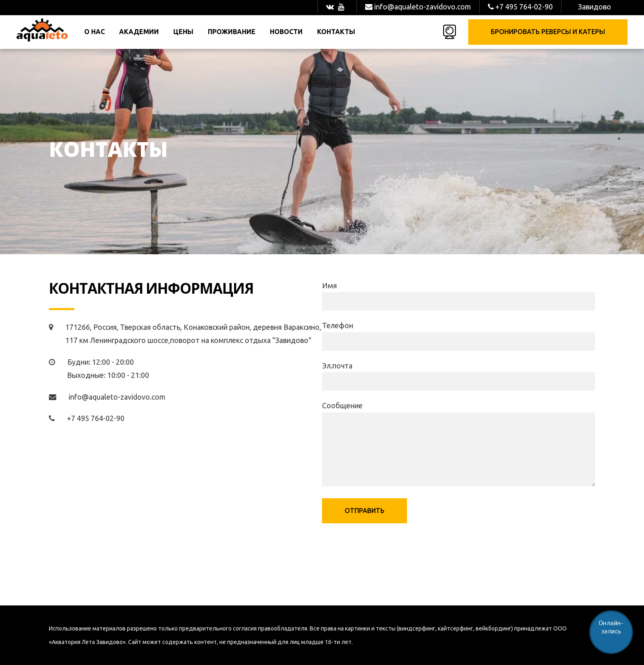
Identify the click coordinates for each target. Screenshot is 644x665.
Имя (329, 285)
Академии (139, 32)
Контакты (336, 32)
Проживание (232, 32)
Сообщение (342, 405)
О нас (94, 32)
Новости (286, 32)
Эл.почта (337, 366)
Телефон (338, 325)
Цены (183, 32)
